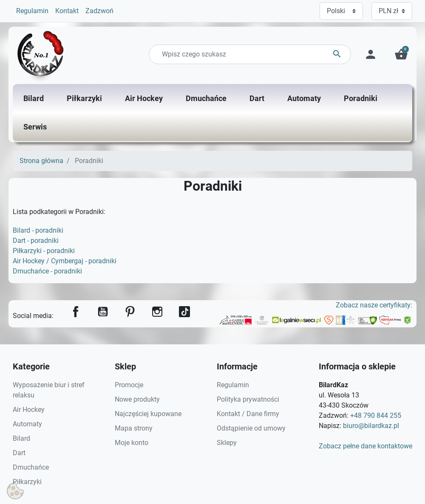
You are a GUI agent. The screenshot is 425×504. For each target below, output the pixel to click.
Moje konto (132, 443)
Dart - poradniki (36, 241)
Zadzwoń (99, 11)
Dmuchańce (31, 467)
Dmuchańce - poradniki (47, 271)
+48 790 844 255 (376, 415)
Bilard (21, 438)
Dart (19, 453)
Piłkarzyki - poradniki (44, 251)
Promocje (129, 385)
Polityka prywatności (248, 399)
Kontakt (67, 11)
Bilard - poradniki (38, 230)
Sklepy (227, 443)
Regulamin (32, 11)
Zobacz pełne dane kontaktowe (365, 446)
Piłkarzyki (27, 482)
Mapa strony (134, 428)
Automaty (27, 424)
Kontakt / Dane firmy (248, 414)
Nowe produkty (137, 399)
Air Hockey (29, 410)
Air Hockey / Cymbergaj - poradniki (65, 261)
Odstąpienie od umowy (251, 428)
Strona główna (41, 161)
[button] (401, 54)
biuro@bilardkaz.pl (371, 426)
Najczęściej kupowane (148, 414)
